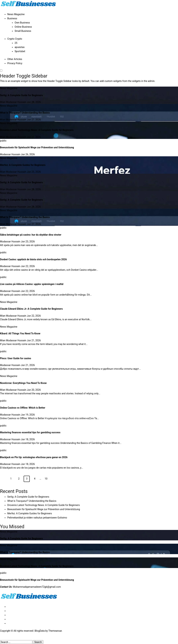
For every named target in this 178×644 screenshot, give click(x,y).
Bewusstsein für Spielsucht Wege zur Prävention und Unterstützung (37, 147)
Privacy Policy (15, 63)
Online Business (23, 27)
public (3, 141)
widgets (137, 81)
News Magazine (16, 14)
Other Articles (15, 59)
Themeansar (55, 631)
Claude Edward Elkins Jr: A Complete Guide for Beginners (31, 309)
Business (12, 18)
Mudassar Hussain (10, 154)
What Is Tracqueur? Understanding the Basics (25, 113)
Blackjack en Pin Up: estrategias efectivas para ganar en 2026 (34, 457)
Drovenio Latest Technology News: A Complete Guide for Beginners (37, 130)
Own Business (22, 23)
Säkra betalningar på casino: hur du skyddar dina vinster (31, 235)
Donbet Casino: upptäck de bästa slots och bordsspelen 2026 (33, 259)
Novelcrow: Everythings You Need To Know (23, 383)
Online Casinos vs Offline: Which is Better (23, 408)
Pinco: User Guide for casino (16, 358)
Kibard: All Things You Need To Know (20, 333)
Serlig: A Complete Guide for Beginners (21, 95)
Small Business (23, 31)
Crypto (15, 39)
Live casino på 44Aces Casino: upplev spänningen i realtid (32, 284)
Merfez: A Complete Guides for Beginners (23, 165)
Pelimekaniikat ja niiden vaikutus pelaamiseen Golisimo (37, 518)
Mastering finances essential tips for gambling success (30, 432)
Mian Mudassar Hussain (13, 102)
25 (16, 43)
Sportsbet (20, 51)
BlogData (40, 631)
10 (46, 479)
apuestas (20, 47)
